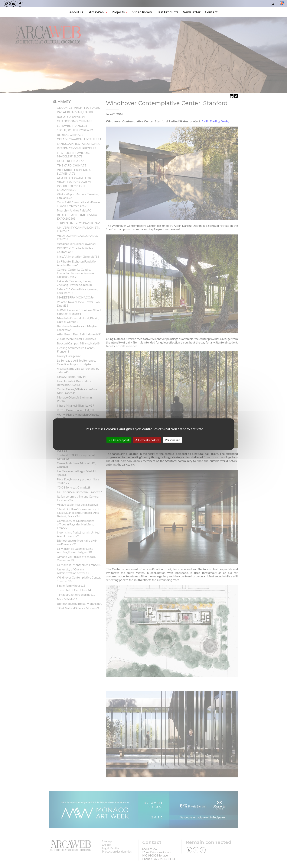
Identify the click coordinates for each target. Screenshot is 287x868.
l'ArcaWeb (98, 12)
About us (76, 12)
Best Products (167, 12)
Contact (211, 12)
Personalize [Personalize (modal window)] (172, 440)
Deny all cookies (147, 440)
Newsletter (192, 12)
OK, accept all (119, 440)
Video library (142, 12)
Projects (120, 12)
